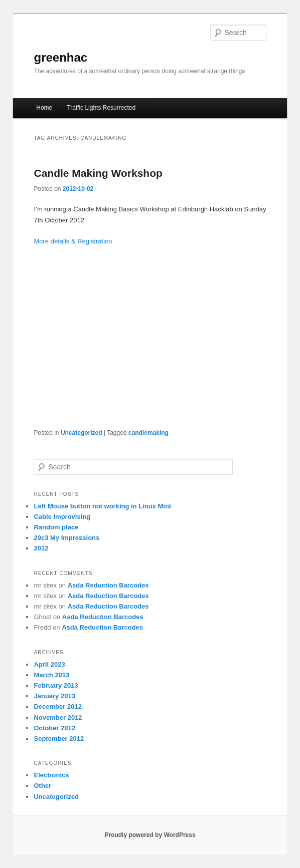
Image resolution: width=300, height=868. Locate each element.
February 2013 (56, 685)
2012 (41, 548)
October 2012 (54, 728)
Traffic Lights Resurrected (101, 108)
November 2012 (58, 717)
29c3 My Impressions (66, 538)
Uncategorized (82, 433)
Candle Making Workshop (98, 173)
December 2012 (57, 706)
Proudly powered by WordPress (150, 835)
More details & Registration (73, 241)
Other (42, 786)
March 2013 (51, 675)
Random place (56, 527)
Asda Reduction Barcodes (108, 585)
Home (44, 108)
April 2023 (49, 664)
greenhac (60, 57)
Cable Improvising (62, 517)
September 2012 (59, 739)
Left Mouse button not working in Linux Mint (102, 506)
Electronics (51, 775)
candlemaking (148, 433)
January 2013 (54, 696)
